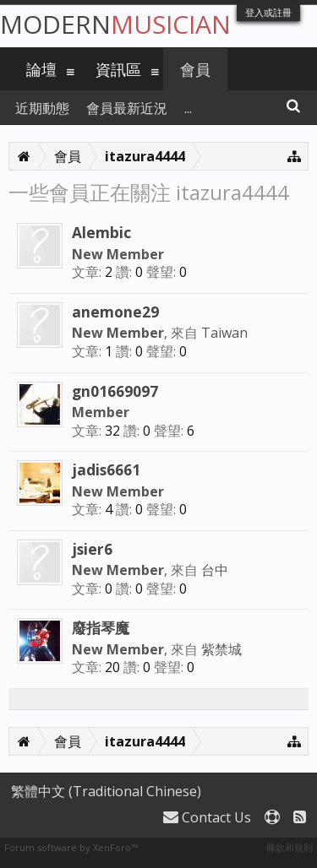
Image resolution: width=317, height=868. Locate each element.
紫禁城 (221, 649)
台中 (215, 570)
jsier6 (92, 549)
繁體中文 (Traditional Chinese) (106, 791)
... (188, 108)
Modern (115, 24)
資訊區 (118, 69)
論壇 (41, 69)
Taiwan (224, 333)
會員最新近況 (127, 108)
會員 (195, 69)
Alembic (101, 232)
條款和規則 (290, 847)
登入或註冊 (268, 12)
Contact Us (207, 817)
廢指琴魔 (101, 627)
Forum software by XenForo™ (71, 847)
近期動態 (42, 108)
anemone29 (115, 312)
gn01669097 (115, 391)
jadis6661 (106, 469)
